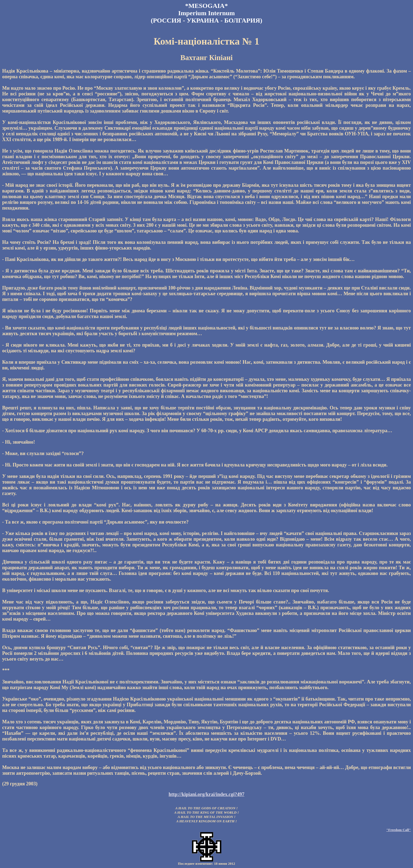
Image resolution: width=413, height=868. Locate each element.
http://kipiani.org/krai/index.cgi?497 (206, 794)
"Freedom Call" (399, 830)
